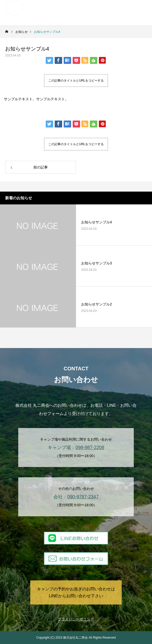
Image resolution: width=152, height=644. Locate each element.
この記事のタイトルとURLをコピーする (76, 81)
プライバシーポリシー (76, 619)
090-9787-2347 (83, 497)
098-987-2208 (90, 448)
